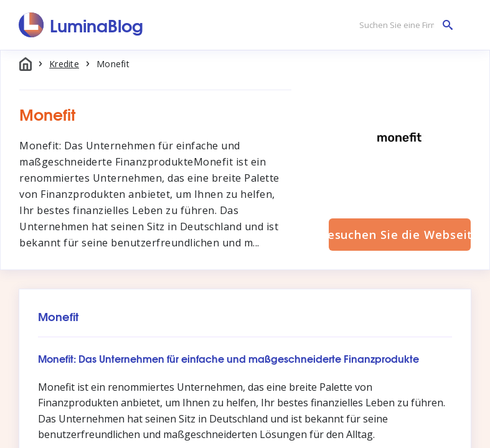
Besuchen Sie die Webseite (400, 235)
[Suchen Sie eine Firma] (403, 25)
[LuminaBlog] (81, 25)
